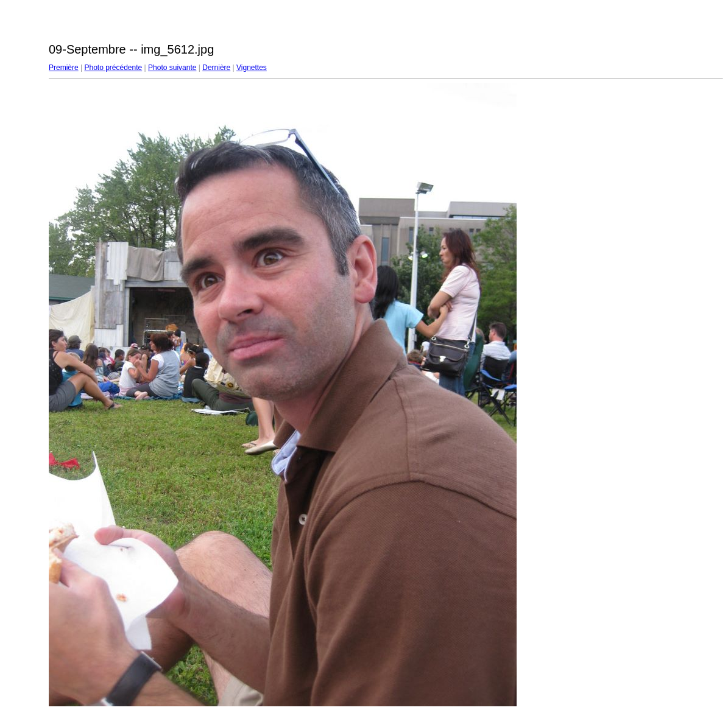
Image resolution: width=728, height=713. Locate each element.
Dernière (216, 68)
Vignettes (252, 68)
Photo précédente (113, 68)
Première (64, 68)
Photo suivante (172, 68)
